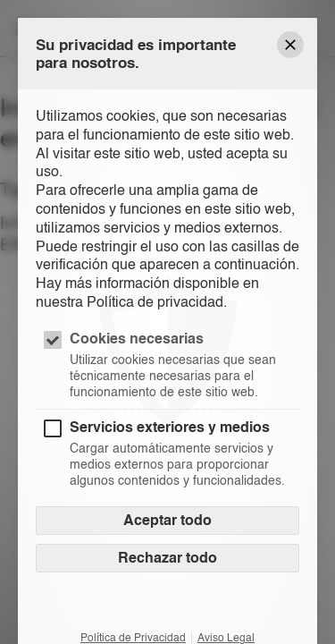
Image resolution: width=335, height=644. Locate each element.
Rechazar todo (167, 558)
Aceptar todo (167, 520)
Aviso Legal (226, 638)
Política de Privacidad (133, 638)
